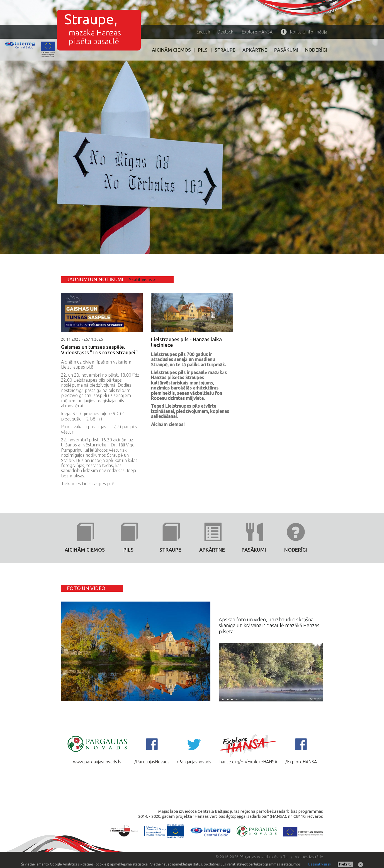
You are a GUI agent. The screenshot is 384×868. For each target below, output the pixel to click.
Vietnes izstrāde (309, 857)
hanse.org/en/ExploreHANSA (248, 749)
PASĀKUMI (286, 50)
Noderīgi (316, 50)
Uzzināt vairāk (320, 864)
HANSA (257, 32)
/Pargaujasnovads (194, 749)
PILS (203, 50)
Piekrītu (345, 864)
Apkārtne (255, 50)
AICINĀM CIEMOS (171, 50)
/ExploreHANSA (301, 749)
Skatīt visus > (142, 280)
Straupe (225, 50)
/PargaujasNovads (152, 749)
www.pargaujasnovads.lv (97, 749)
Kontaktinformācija (304, 32)
